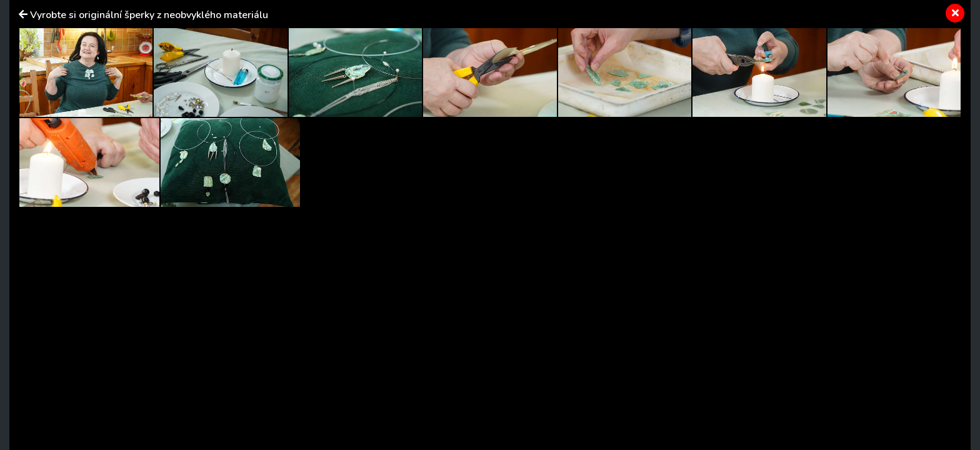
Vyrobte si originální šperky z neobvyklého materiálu (149, 15)
